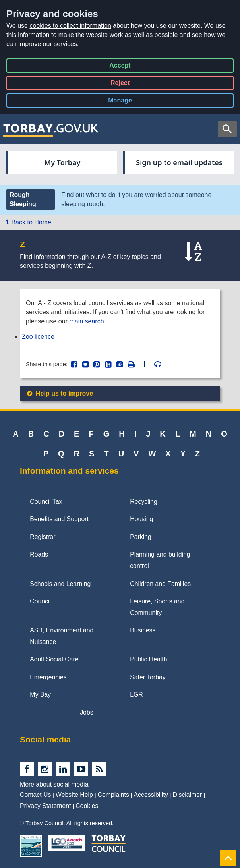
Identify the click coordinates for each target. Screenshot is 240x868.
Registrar (43, 537)
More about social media (54, 784)
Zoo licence (38, 337)
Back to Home (29, 222)
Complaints (113, 795)
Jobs (86, 712)
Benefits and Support (59, 519)
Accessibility (151, 795)
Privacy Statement (45, 806)
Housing (141, 519)
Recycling (144, 502)
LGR (136, 695)
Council (40, 601)
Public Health (148, 659)
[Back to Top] (228, 858)
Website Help (74, 795)
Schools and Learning (60, 584)
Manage (127, 102)
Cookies (87, 806)
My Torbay (63, 162)
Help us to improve (59, 393)
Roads (39, 554)
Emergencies (48, 677)
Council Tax (46, 502)
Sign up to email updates (179, 162)
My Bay (40, 695)
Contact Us (35, 795)
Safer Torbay (148, 677)
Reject (120, 84)
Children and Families (160, 584)
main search (86, 321)
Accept (120, 67)
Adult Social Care (54, 659)
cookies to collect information (70, 26)
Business (143, 630)
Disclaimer (188, 795)
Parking (141, 537)
